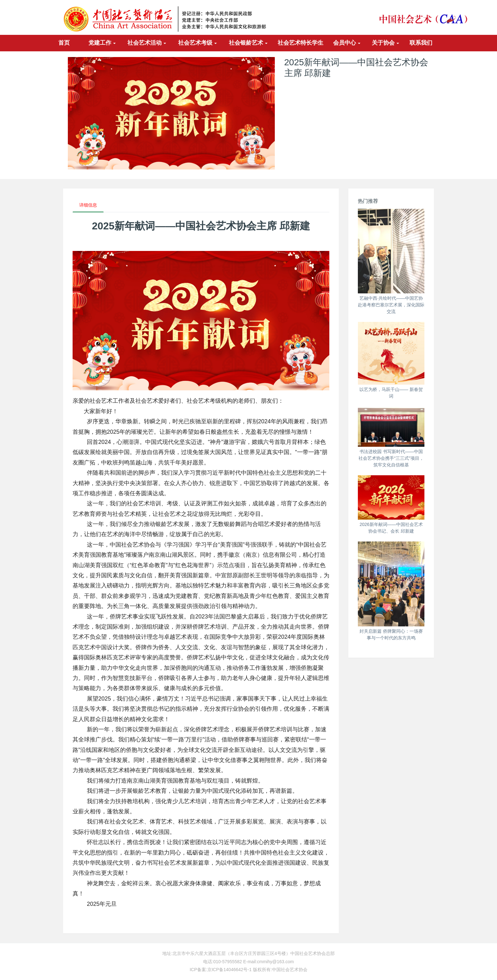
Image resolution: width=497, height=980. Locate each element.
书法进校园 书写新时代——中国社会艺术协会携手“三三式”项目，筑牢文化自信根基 (391, 458)
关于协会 (386, 43)
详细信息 (88, 205)
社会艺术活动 (147, 43)
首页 (64, 43)
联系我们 (421, 43)
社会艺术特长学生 (300, 43)
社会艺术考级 (198, 43)
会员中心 (347, 43)
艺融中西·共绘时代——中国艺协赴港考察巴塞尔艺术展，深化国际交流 (391, 305)
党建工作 (102, 43)
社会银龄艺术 (248, 43)
